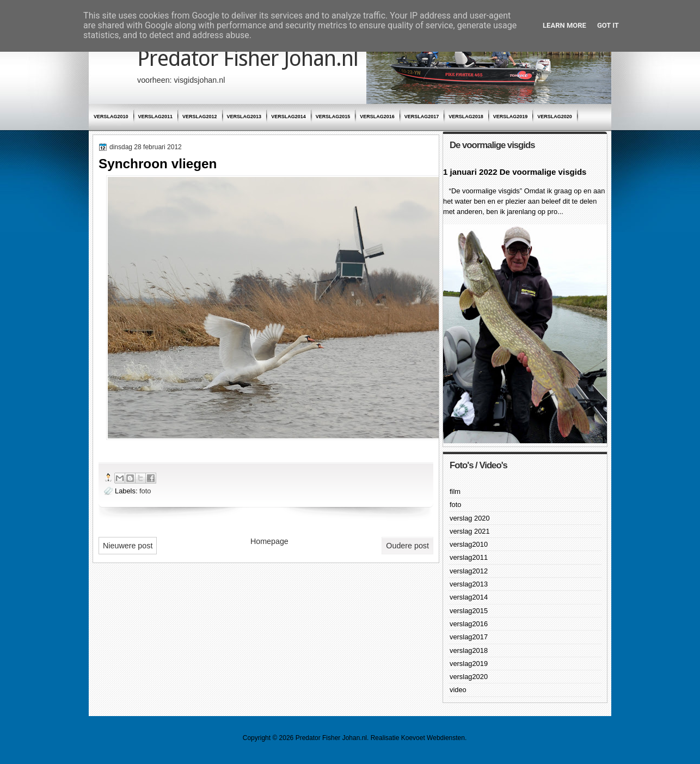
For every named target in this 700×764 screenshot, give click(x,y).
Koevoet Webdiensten (433, 738)
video (458, 690)
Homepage (269, 541)
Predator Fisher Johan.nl (248, 59)
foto (145, 491)
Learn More (564, 25)
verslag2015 (333, 117)
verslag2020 (555, 117)
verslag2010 (111, 117)
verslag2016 (377, 117)
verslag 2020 (470, 518)
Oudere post (407, 546)
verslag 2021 (470, 531)
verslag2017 (422, 117)
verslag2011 (156, 117)
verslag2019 (511, 117)
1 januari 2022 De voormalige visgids (515, 172)
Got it (608, 25)
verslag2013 (244, 117)
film (455, 491)
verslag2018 (466, 117)
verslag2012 (200, 117)
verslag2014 (288, 117)
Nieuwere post (128, 546)
